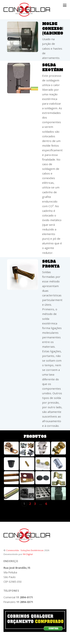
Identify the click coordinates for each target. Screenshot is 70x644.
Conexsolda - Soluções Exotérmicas (25, 550)
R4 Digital (28, 554)
